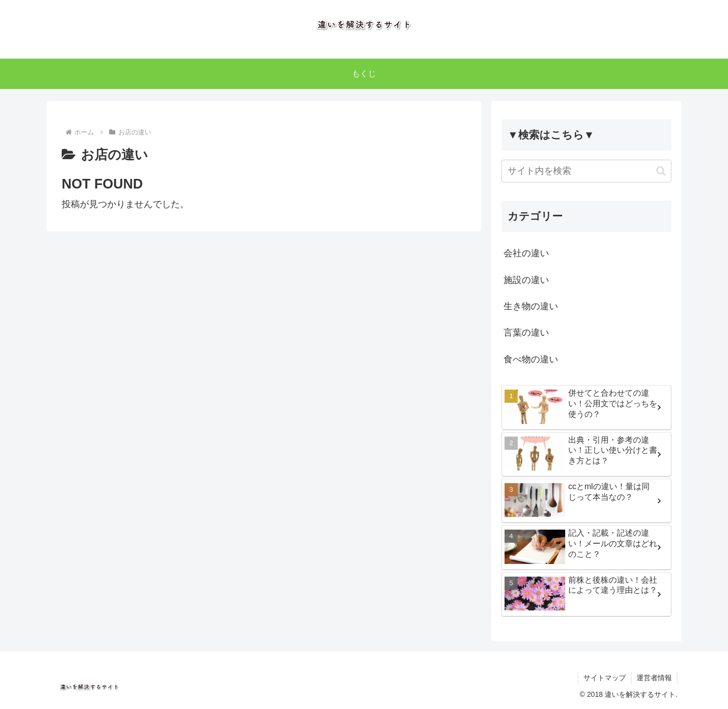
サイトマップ (605, 678)
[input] (586, 171)
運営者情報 (654, 678)
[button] (661, 171)
